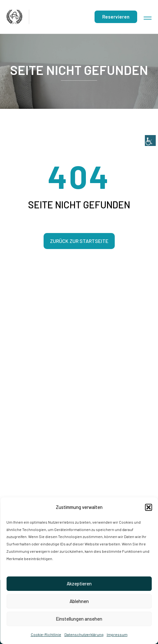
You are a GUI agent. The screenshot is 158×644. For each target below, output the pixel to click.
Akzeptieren (79, 584)
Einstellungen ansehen (79, 619)
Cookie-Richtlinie (46, 634)
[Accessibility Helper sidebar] (150, 8)
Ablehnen (79, 601)
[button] (148, 507)
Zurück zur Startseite (79, 241)
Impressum (117, 634)
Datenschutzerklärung (84, 634)
